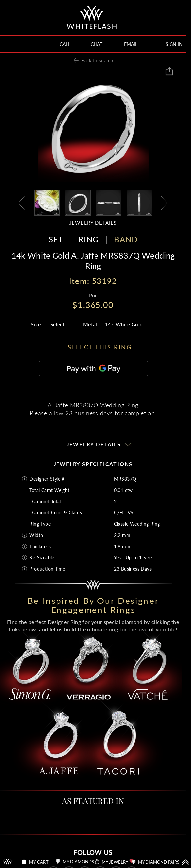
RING (89, 239)
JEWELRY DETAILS (93, 223)
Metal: (91, 324)
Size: (37, 324)
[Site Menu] (10, 8)
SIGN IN (174, 44)
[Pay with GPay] (94, 368)
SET (56, 239)
